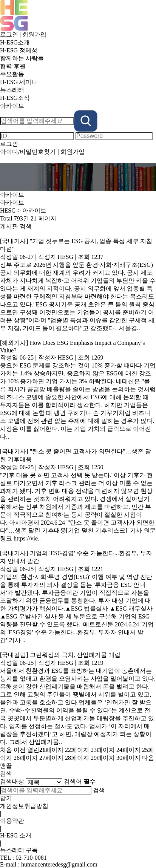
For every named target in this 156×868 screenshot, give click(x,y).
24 (128, 750)
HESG (8, 210)
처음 (6, 750)
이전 (20, 750)
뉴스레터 (12, 90)
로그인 (9, 34)
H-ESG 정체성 (19, 50)
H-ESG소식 (15, 98)
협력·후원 (13, 66)
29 (103, 758)
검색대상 (12, 782)
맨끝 (6, 766)
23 (103, 750)
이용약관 (12, 821)
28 (77, 758)
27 (51, 758)
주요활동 (14, 74)
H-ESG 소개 (16, 835)
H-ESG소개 (15, 42)
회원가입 (34, 34)
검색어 (80, 782)
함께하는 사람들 (22, 58)
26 (26, 758)
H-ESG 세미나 (19, 82)
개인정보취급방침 (24, 806)
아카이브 (12, 106)
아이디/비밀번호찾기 (28, 152)
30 (128, 758)
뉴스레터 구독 (19, 850)
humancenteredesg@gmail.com (59, 864)
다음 (148, 758)
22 (77, 750)
